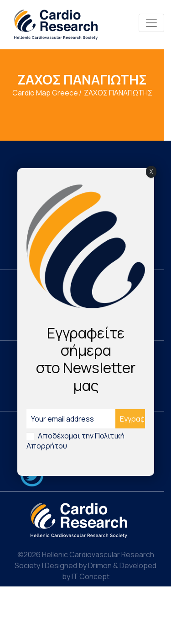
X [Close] (151, 172)
